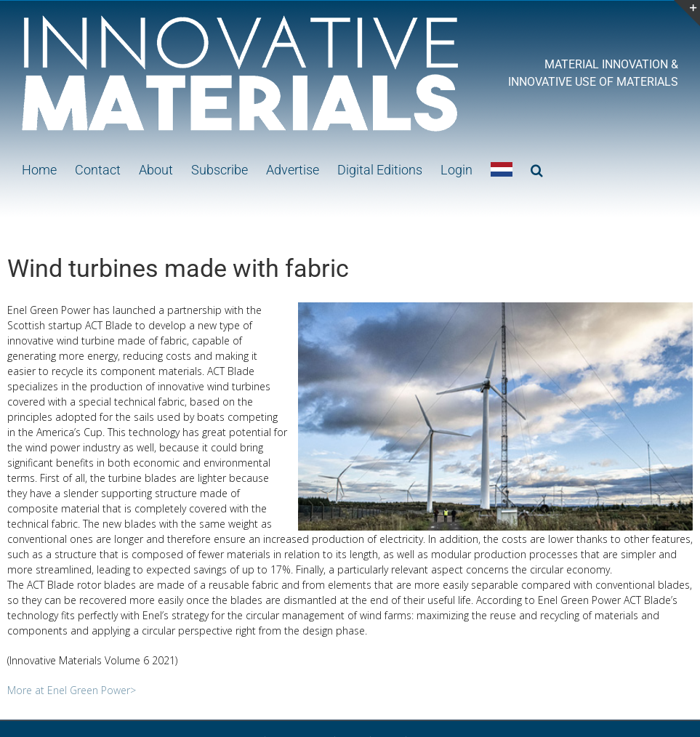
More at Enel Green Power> (72, 690)
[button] (537, 169)
